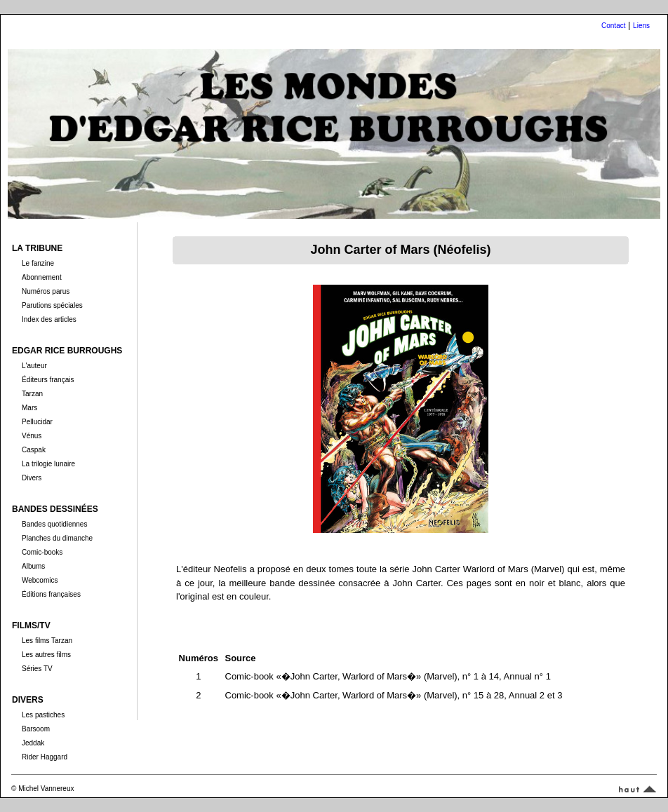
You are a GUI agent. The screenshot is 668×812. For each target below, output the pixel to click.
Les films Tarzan (47, 641)
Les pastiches (43, 715)
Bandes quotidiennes (54, 524)
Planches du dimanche (57, 538)
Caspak (34, 450)
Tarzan (32, 394)
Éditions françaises (51, 594)
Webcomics (40, 580)
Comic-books (42, 552)
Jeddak (33, 743)
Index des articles (49, 319)
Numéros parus (46, 291)
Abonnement (42, 277)
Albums (33, 566)
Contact (613, 26)
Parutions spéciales (52, 305)
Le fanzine (38, 263)
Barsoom (36, 729)
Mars (29, 408)
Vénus (32, 436)
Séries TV (37, 669)
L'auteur (34, 366)
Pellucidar (37, 422)
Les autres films (46, 655)
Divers (32, 478)
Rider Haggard (45, 757)
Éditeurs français (48, 380)
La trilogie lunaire (48, 464)
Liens (641, 26)
